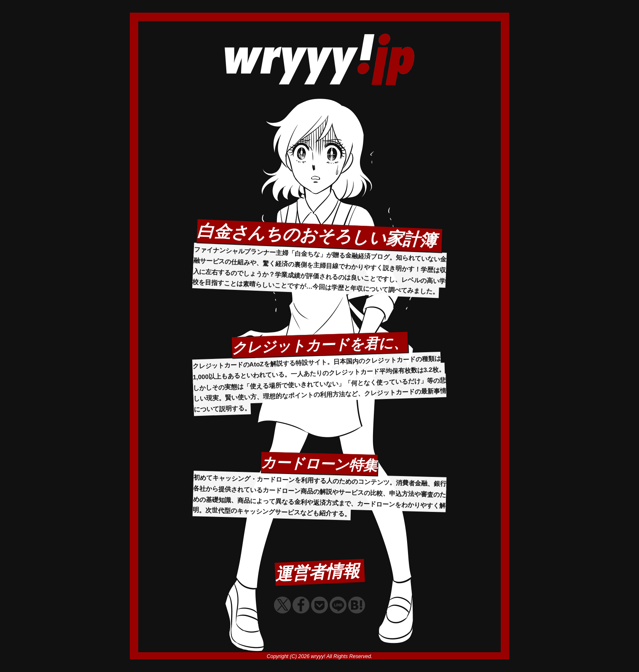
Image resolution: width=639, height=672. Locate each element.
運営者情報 (317, 572)
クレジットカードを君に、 (320, 345)
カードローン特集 (319, 463)
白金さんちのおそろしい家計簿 (317, 235)
